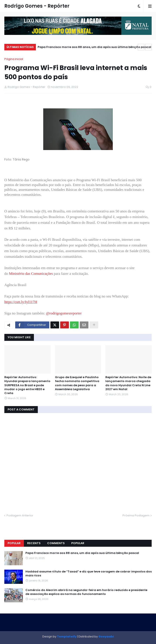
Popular (14, 543)
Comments (56, 543)
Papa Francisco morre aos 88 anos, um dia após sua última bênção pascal (94, 47)
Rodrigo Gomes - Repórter (37, 6)
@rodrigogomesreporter (64, 313)
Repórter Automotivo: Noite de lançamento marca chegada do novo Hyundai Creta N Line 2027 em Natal (128, 383)
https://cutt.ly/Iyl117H (21, 302)
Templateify (67, 636)
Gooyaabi (106, 636)
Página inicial (14, 59)
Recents (34, 543)
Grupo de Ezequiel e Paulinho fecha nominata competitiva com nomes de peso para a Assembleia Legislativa (77, 383)
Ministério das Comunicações (31, 274)
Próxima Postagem (136, 515)
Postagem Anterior (20, 515)
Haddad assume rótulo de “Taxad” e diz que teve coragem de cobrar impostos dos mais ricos (89, 574)
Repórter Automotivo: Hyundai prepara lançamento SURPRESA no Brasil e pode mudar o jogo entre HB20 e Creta (27, 385)
